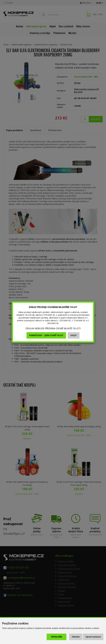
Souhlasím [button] (57, 637)
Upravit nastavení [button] (93, 637)
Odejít (74, 335)
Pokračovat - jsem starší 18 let (46, 335)
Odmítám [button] (76, 637)
